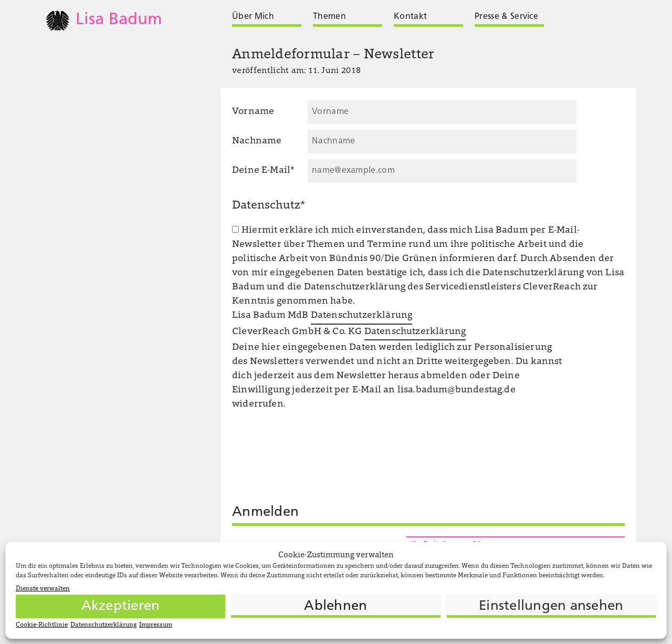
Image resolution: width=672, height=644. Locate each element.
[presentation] (312, 536)
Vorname (253, 112)
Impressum (156, 625)
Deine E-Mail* (263, 171)
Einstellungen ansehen (551, 606)
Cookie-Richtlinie (42, 625)
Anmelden (265, 512)
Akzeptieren (121, 606)
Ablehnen (335, 606)
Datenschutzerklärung (103, 625)
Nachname (257, 141)
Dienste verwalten (43, 589)
